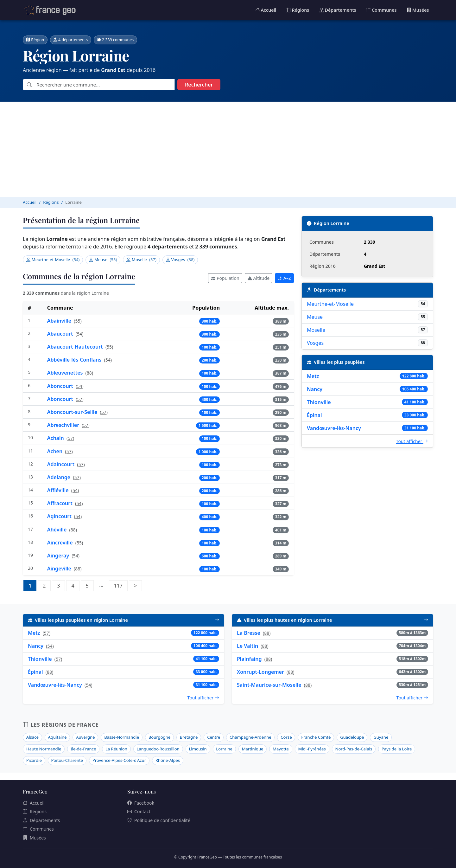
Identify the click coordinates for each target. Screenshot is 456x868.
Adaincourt (62, 464)
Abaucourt (61, 334)
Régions (298, 10)
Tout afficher (412, 441)
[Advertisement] (228, 149)
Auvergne (85, 737)
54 (79, 334)
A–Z (284, 278)
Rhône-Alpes (168, 760)
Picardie (34, 760)
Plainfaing (249, 659)
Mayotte (281, 749)
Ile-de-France (83, 749)
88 (89, 373)
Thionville (319, 402)
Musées (418, 10)
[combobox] (105, 85)
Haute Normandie (44, 749)
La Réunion (116, 749)
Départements (338, 10)
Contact (139, 811)
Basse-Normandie (122, 737)
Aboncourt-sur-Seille (73, 412)
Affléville (59, 490)
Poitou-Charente (67, 760)
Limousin (198, 749)
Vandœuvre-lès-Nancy (334, 428)
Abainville (60, 321)
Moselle (141, 260)
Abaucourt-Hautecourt (76, 347)
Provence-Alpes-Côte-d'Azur (119, 760)
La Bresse (249, 633)
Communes (381, 10)
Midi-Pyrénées (312, 749)
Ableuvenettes (66, 373)
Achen (56, 451)
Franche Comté (316, 737)
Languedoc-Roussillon (158, 749)
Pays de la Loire (397, 749)
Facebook (141, 803)
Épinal (314, 415)
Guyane (381, 737)
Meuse (103, 260)
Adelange (60, 477)
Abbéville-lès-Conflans (75, 360)
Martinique (253, 749)
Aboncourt (61, 386)
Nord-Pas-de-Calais (354, 749)
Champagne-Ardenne (250, 737)
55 (78, 321)
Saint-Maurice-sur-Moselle (269, 685)
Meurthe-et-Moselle (53, 260)
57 (79, 399)
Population (225, 278)
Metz (313, 376)
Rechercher (199, 85)
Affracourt (60, 503)
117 (121, 585)
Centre (214, 737)
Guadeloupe (352, 737)
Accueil (266, 10)
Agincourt (60, 516)
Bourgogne (159, 737)
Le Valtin (247, 646)
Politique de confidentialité (159, 820)
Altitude (259, 278)
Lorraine (224, 749)
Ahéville (58, 530)
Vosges (180, 260)
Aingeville (60, 569)
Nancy (315, 389)
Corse (286, 737)
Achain (56, 438)
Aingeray (59, 556)
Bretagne (189, 737)
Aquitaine (57, 737)
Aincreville (61, 543)
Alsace (32, 737)
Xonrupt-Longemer (260, 672)
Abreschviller (64, 425)
